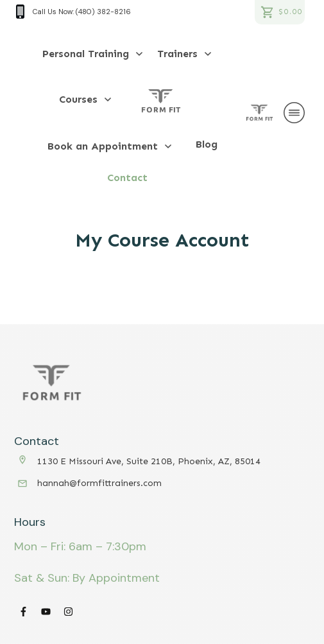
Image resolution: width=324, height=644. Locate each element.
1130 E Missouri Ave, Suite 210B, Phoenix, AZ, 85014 (149, 461)
